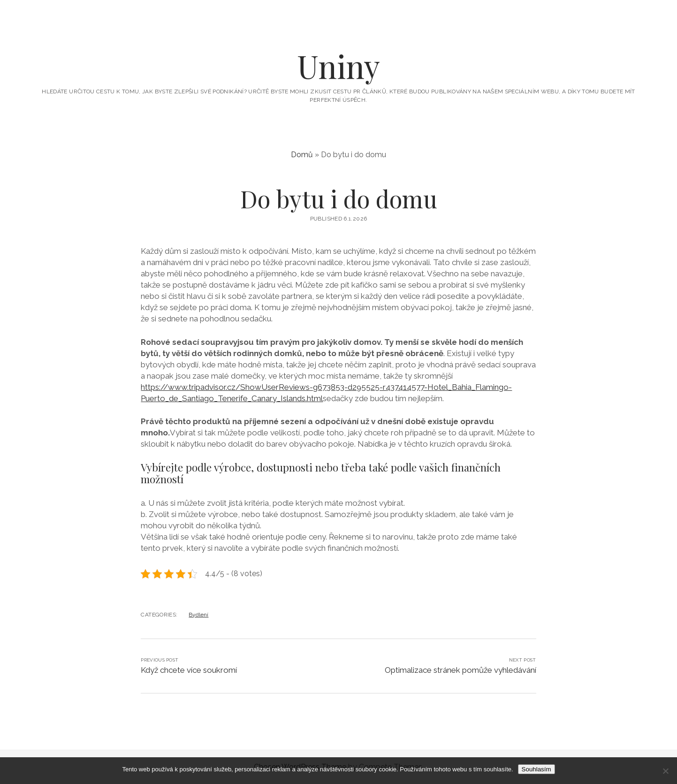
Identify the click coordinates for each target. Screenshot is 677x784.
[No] (665, 771)
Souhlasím (536, 769)
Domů (302, 155)
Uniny (338, 66)
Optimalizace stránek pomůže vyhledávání (460, 670)
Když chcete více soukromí (189, 670)
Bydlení (198, 615)
